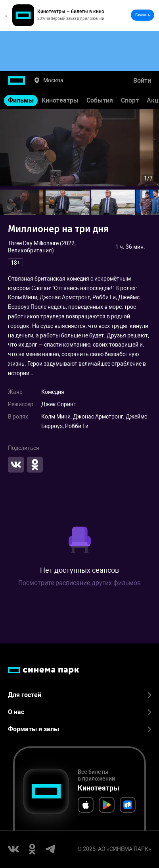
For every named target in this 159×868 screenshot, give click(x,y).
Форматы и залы (79, 729)
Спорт (130, 100)
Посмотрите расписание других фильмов (79, 583)
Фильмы (21, 100)
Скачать (143, 15)
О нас (79, 712)
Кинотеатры (60, 100)
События (100, 100)
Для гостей (79, 695)
